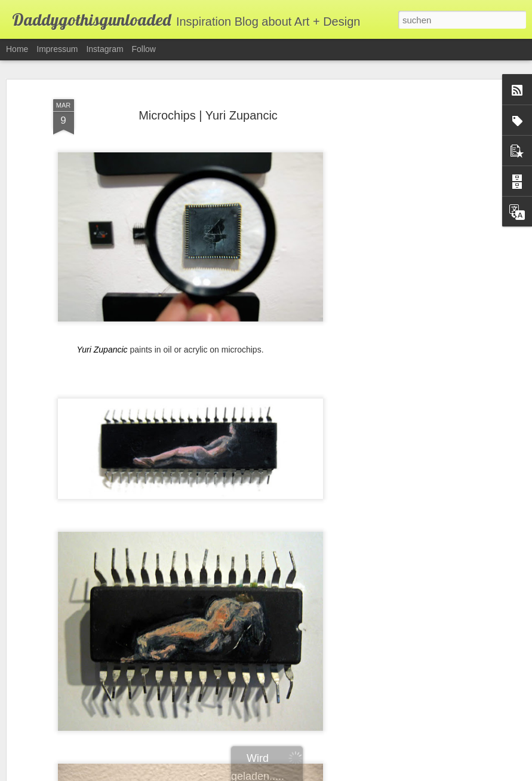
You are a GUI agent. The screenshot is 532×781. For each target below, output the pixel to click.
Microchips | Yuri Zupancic (208, 97)
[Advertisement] (429, 262)
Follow (144, 49)
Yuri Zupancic (102, 331)
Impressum (57, 49)
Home (17, 49)
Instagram (104, 49)
